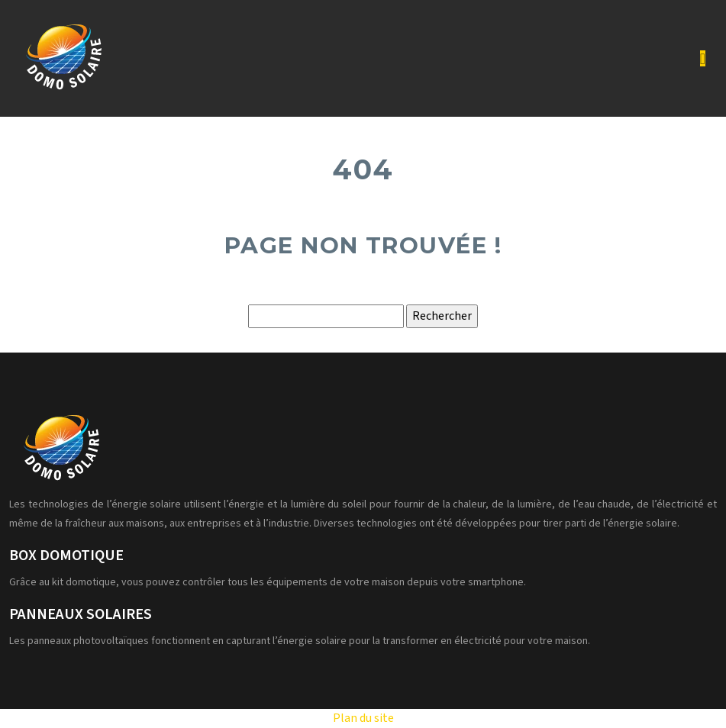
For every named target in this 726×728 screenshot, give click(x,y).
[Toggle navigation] (703, 59)
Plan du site (363, 718)
